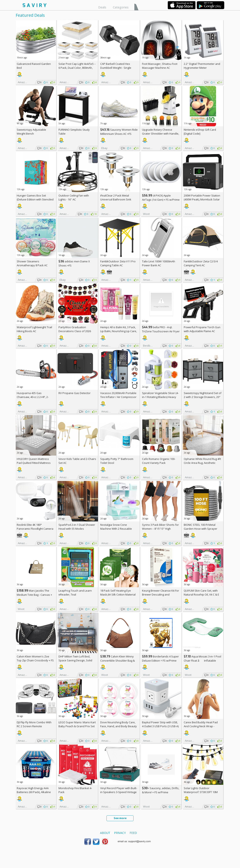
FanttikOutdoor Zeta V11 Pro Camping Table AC (118, 263)
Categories (121, 7)
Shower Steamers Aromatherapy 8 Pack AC (32, 263)
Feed (133, 833)
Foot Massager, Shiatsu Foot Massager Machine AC (160, 66)
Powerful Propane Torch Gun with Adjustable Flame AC (202, 329)
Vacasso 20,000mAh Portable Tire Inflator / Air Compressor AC (118, 397)
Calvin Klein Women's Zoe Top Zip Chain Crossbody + (35, 658)
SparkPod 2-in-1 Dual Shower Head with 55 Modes (77, 527)
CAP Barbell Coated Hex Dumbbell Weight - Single (116, 66)
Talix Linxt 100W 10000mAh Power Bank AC (159, 263)
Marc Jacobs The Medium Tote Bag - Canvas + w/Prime (34, 595)
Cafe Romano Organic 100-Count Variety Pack (159, 461)
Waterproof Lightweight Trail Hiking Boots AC (34, 329)
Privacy (120, 833)
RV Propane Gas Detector (75, 393)
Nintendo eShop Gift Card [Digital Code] (200, 132)
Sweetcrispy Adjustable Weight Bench (31, 132)
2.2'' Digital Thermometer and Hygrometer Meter (202, 66)
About (105, 833)
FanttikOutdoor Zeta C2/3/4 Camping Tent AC (201, 263)
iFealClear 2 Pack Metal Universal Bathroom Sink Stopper (116, 199)
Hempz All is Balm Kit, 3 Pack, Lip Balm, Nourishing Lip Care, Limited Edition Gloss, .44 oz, (119, 331)
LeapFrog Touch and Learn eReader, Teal (75, 593)
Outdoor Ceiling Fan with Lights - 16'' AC (74, 197)
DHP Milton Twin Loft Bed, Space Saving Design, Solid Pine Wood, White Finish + (76, 660)
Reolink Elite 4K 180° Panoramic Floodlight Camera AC (35, 529)
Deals (102, 7)
